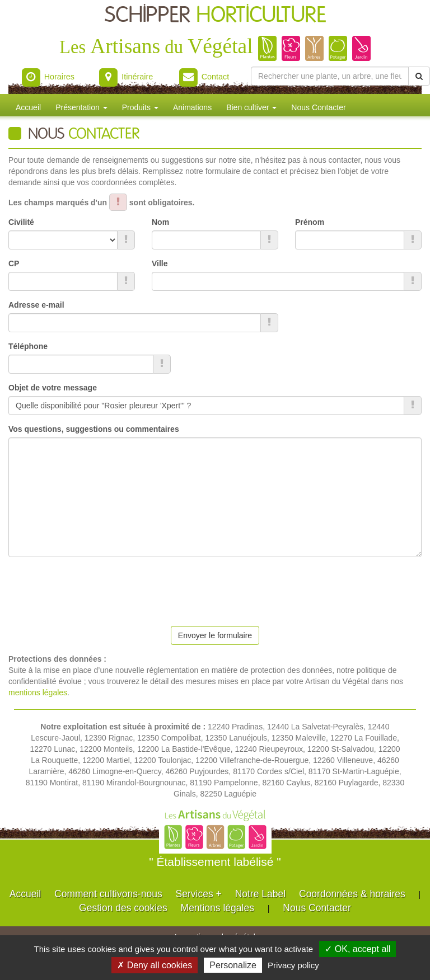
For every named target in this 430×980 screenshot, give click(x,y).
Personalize (233, 965)
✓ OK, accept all (357, 949)
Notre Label (260, 894)
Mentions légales (218, 908)
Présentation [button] (81, 107)
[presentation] (94, 587)
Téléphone (28, 346)
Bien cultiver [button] (251, 107)
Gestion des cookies (123, 908)
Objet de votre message (53, 388)
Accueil (28, 107)
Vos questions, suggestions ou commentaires (94, 429)
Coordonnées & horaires (352, 894)
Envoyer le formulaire (215, 635)
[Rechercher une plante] (330, 76)
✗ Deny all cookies (155, 965)
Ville (160, 263)
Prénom (310, 222)
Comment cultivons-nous (108, 894)
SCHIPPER (215, 15)
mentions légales (38, 692)
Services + (199, 894)
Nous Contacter (318, 107)
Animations (192, 107)
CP (14, 263)
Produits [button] (140, 107)
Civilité (21, 222)
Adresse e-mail (36, 305)
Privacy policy (293, 965)
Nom (160, 222)
